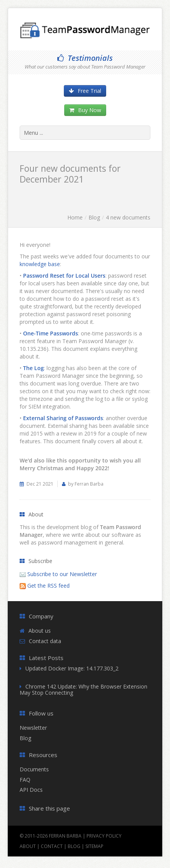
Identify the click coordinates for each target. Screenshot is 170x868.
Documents (34, 769)
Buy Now (85, 110)
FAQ (25, 780)
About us (40, 631)
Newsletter (33, 728)
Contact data (45, 641)
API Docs (31, 790)
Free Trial (85, 91)
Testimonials (85, 58)
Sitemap (94, 846)
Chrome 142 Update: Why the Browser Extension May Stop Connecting (83, 690)
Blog (94, 217)
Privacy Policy (104, 836)
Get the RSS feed (48, 586)
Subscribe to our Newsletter (62, 574)
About (28, 846)
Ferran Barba (65, 836)
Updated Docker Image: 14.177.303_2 (72, 668)
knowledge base (40, 264)
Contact (52, 846)
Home (75, 217)
